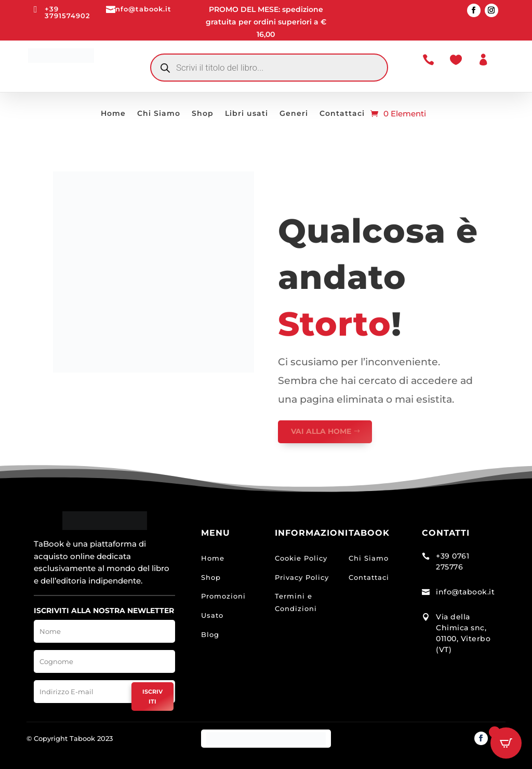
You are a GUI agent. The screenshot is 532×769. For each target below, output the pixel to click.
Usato (212, 615)
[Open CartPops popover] (506, 743)
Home (113, 114)
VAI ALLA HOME (321, 431)
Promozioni (223, 596)
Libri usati (247, 114)
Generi (294, 114)
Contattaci (342, 114)
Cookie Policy (301, 558)
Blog (210, 634)
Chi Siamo (159, 114)
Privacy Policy (302, 577)
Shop (203, 114)
